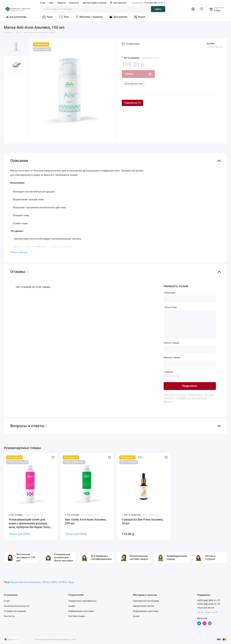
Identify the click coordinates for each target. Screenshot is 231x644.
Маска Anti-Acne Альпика (26, 582)
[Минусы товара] (190, 364)
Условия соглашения (15, 611)
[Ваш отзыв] (190, 324)
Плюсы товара (171, 343)
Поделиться (133, 103)
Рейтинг (169, 372)
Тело (64, 17)
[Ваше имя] (190, 299)
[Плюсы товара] (190, 349)
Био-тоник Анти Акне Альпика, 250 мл (86, 521)
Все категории (16, 17)
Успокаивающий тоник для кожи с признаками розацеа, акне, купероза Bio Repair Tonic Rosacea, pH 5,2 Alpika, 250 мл (29, 524)
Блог (51, 3)
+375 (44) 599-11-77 (149, 3)
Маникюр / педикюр (89, 17)
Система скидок (77, 616)
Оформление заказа (143, 606)
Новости (62, 3)
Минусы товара (172, 357)
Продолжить (190, 386)
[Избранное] (202, 9)
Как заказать (118, 3)
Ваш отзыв (171, 307)
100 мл (46, 582)
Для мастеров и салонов (95, 3)
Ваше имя (170, 293)
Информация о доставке (81, 611)
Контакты (74, 3)
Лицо (48, 17)
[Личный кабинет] (193, 9)
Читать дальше (19, 252)
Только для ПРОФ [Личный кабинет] (19, 534)
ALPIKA (211, 44)
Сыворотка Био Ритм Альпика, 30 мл (143, 521)
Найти (158, 9)
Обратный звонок (206, 608)
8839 (54, 582)
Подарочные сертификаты (82, 601)
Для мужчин (118, 17)
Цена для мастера (134, 84)
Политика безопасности (17, 606)
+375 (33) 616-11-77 (209, 604)
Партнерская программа (146, 601)
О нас (43, 3)
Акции (140, 17)
